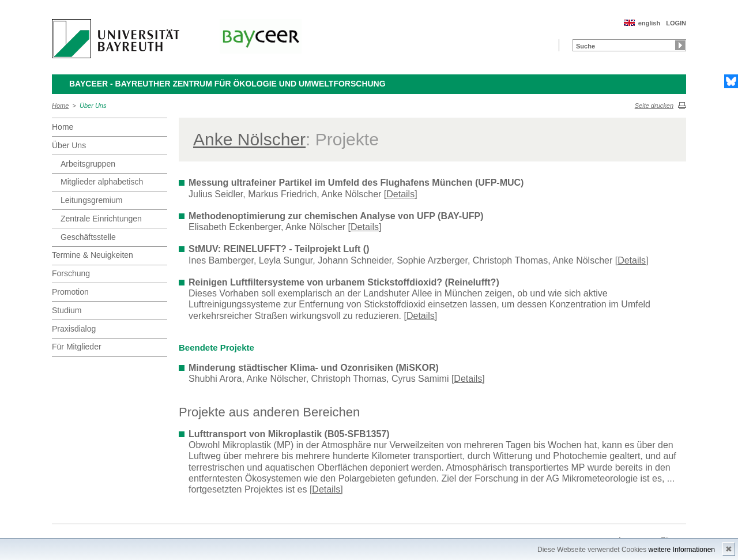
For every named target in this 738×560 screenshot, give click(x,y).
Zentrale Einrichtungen (101, 219)
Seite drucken (654, 106)
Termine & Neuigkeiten (93, 255)
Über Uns (93, 106)
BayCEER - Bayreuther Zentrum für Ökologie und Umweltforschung (227, 84)
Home (60, 106)
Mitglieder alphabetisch (102, 182)
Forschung (71, 273)
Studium (67, 310)
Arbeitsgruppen (88, 164)
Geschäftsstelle (88, 237)
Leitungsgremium (91, 200)
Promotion (70, 292)
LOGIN (676, 23)
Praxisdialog (74, 329)
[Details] (401, 194)
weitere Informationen (682, 550)
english (649, 23)
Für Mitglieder (77, 347)
